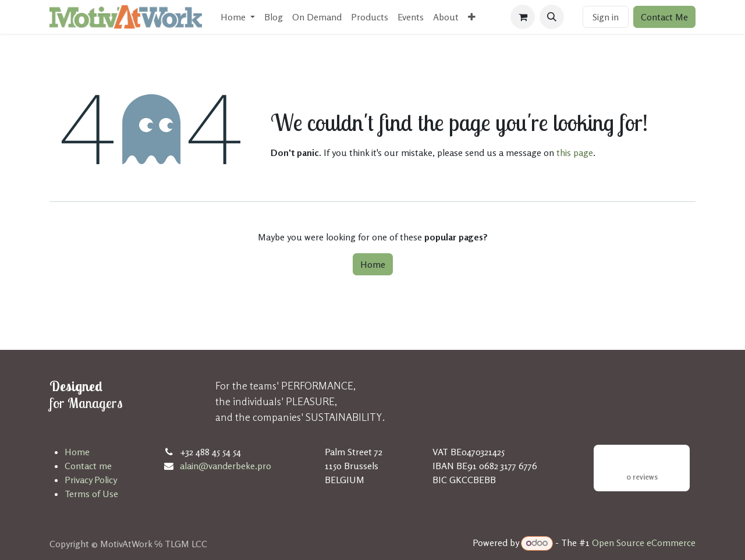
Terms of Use (91, 494)
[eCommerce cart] (523, 17)
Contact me (88, 466)
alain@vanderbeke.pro (226, 466)
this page (575, 153)
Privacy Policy (91, 480)
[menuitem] (238, 17)
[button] (552, 17)
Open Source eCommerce (644, 543)
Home (373, 264)
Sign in (606, 17)
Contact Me (664, 17)
